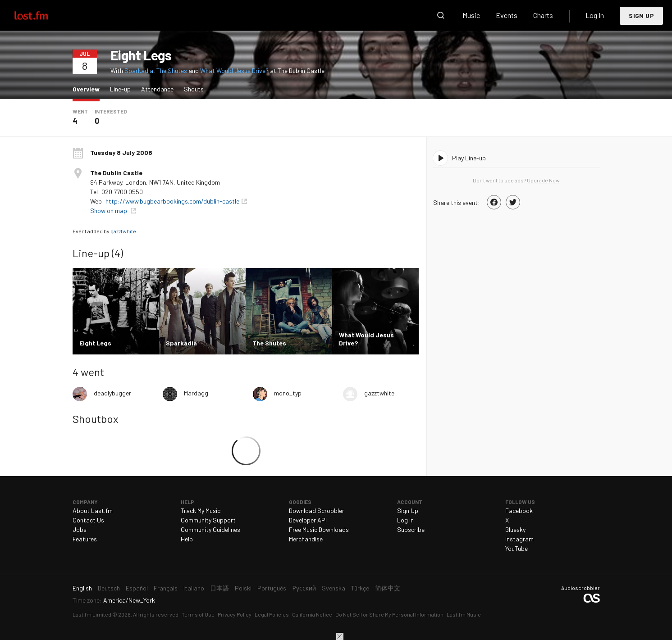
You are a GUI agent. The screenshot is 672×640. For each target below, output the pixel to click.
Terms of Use (198, 614)
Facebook (519, 511)
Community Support (208, 520)
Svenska (334, 588)
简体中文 (388, 588)
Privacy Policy (235, 614)
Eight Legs (141, 55)
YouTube (517, 548)
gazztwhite (123, 231)
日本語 (219, 588)
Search (441, 15)
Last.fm (41, 15)
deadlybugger (112, 393)
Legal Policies (272, 614)
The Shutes (172, 70)
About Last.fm (93, 511)
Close (340, 636)
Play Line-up (469, 158)
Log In (595, 15)
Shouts (194, 89)
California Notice (312, 614)
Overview (88, 89)
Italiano (194, 588)
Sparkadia (139, 70)
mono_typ (288, 393)
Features (85, 539)
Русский (304, 588)
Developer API (308, 520)
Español (137, 588)
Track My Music (201, 511)
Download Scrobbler (317, 511)
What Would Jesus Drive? (234, 70)
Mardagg (196, 393)
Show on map (109, 211)
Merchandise (306, 539)
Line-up (120, 89)
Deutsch (109, 588)
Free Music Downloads (319, 529)
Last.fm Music (464, 614)
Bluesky (515, 529)
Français (166, 588)
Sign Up (641, 16)
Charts (543, 15)
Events (507, 15)
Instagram (519, 539)
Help (187, 539)
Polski (243, 588)
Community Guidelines (210, 529)
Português (272, 588)
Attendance (157, 89)
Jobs (80, 529)
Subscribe (411, 529)
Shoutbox (95, 419)
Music (471, 15)
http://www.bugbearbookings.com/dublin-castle (172, 201)
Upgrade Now (543, 180)
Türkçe (360, 588)
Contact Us (88, 520)
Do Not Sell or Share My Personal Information (389, 614)
